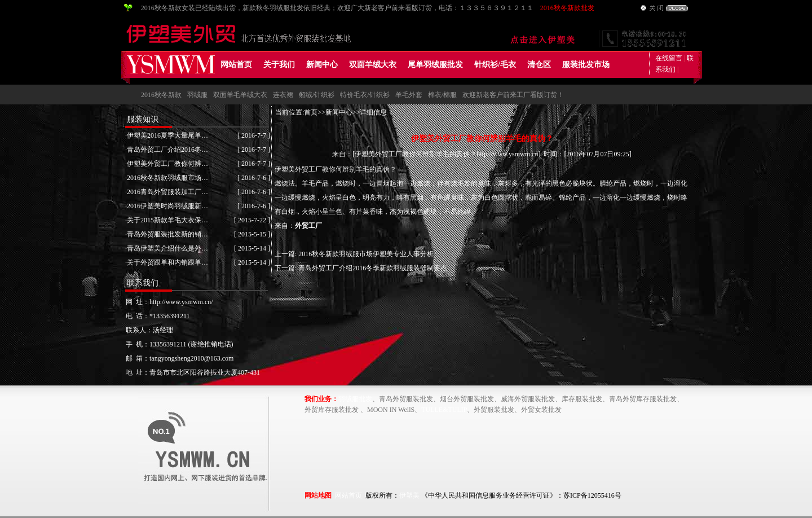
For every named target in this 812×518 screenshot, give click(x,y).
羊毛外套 (409, 95)
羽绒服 (197, 95)
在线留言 (669, 58)
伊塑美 (409, 495)
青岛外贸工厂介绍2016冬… (167, 150)
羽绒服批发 (355, 399)
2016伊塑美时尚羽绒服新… (167, 206)
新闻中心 (322, 65)
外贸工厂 (308, 226)
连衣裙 (283, 95)
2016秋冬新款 (161, 95)
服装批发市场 (586, 65)
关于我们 (279, 65)
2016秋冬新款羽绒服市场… (167, 178)
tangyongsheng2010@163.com (191, 358)
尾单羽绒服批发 (435, 65)
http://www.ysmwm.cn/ (181, 302)
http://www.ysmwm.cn (507, 154)
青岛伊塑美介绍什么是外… (167, 248)
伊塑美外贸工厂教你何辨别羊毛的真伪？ (416, 154)
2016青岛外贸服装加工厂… (167, 192)
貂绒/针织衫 (317, 95)
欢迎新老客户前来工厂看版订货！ (513, 95)
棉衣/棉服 (442, 95)
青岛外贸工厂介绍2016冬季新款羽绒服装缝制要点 (373, 268)
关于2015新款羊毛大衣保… (167, 220)
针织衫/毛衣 (495, 65)
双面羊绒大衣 (373, 65)
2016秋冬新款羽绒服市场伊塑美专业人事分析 (366, 254)
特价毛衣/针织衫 (365, 95)
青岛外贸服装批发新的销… (167, 234)
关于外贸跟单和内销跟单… (167, 262)
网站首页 (236, 65)
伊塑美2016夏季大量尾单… (167, 135)
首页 (311, 112)
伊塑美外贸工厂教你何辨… (167, 164)
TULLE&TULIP (444, 410)
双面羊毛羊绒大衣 (240, 95)
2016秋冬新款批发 (567, 8)
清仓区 (539, 65)
